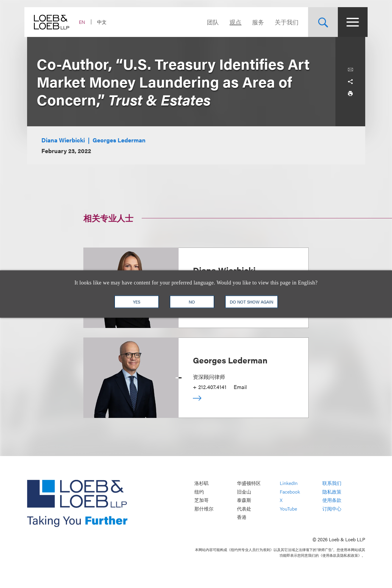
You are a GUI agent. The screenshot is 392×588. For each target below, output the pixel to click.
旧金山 (244, 492)
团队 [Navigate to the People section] (210, 22)
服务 (256, 22)
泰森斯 (244, 500)
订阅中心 (332, 509)
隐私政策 (332, 492)
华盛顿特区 (249, 483)
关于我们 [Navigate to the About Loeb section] (284, 22)
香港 (242, 517)
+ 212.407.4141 (210, 387)
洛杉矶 (202, 483)
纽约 (199, 492)
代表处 (244, 509)
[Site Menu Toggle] (350, 22)
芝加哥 (202, 500)
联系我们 (332, 483)
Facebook (290, 492)
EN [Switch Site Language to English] (85, 22)
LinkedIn (289, 483)
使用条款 (332, 500)
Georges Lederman (119, 140)
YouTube (288, 509)
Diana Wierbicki (63, 140)
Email (240, 387)
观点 (233, 22)
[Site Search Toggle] (321, 22)
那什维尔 (204, 509)
